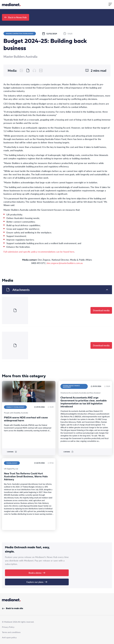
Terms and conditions (11, 632)
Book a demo (37, 573)
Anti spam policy (9, 637)
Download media (101, 310)
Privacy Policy (8, 627)
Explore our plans (37, 582)
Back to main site (13, 609)
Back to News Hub (16, 17)
